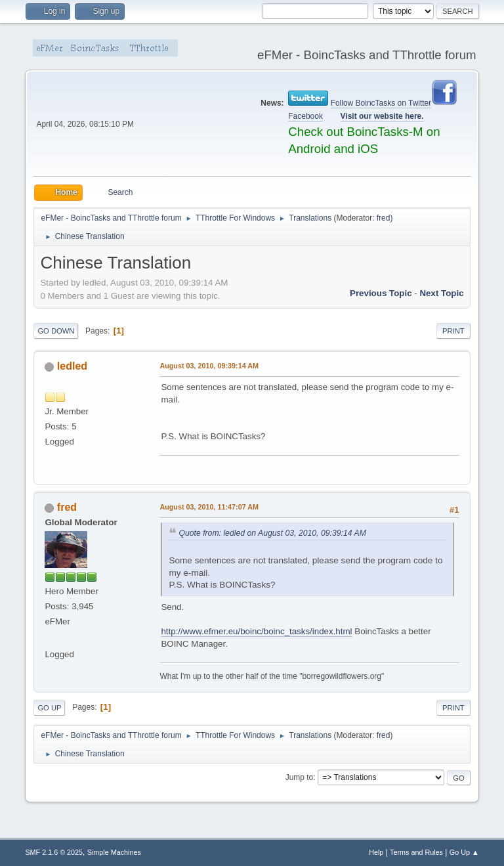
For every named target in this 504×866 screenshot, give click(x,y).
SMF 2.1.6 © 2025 (54, 852)
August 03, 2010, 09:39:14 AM (209, 366)
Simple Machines (114, 852)
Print (453, 331)
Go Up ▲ (464, 852)
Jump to (300, 777)
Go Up (49, 708)
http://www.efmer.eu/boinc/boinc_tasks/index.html (256, 631)
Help (376, 852)
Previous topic (381, 293)
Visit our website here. (382, 116)
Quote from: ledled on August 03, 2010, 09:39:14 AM (272, 533)
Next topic (441, 293)
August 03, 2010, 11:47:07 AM (209, 507)
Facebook (305, 116)
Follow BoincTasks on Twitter (381, 103)
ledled (72, 366)
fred (384, 218)
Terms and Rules (416, 852)
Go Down (56, 331)
